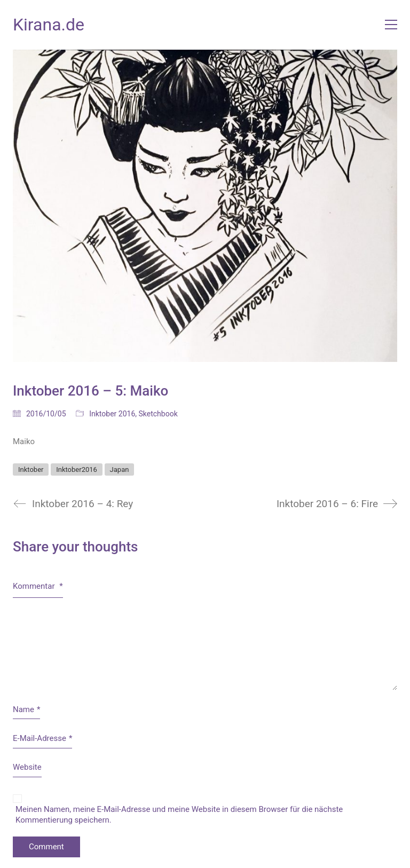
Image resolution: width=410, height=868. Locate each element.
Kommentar (38, 586)
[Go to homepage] (49, 25)
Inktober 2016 (112, 414)
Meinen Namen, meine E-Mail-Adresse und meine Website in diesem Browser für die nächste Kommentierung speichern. (179, 815)
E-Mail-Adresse (42, 739)
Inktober (31, 469)
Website (27, 767)
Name (26, 710)
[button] (391, 25)
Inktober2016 (77, 469)
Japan (120, 469)
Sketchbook (158, 414)
